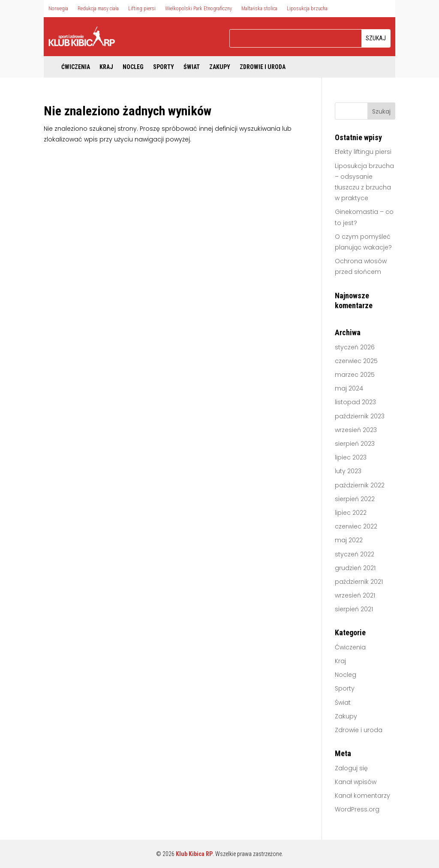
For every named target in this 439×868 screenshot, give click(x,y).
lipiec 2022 (351, 513)
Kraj (106, 67)
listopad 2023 (355, 402)
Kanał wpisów (356, 782)
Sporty (164, 67)
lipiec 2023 (351, 457)
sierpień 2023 (355, 444)
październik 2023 (360, 416)
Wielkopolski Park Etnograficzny (198, 9)
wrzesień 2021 (355, 595)
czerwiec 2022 (356, 526)
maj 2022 (349, 540)
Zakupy (220, 67)
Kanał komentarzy (362, 796)
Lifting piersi (142, 9)
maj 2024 (349, 388)
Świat (192, 67)
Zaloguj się (351, 768)
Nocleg (133, 67)
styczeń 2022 (355, 554)
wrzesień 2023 (356, 430)
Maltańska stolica (259, 9)
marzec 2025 (355, 375)
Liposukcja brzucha (307, 9)
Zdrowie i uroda (263, 67)
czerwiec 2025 (356, 361)
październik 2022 (360, 485)
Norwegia (58, 9)
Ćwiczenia (76, 67)
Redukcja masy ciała (98, 9)
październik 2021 (359, 582)
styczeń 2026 (355, 347)
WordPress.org (357, 809)
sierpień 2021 (354, 609)
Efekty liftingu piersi (363, 152)
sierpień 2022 (355, 499)
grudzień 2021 (355, 568)
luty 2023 (348, 471)
